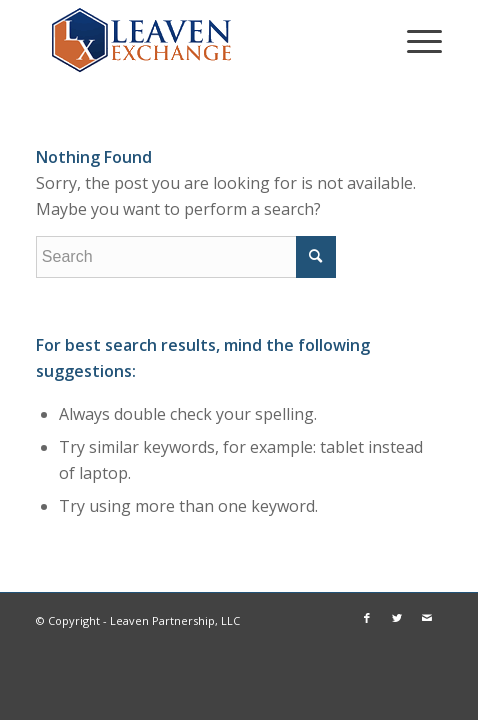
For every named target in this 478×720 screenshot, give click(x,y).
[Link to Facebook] (367, 618)
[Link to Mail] (427, 618)
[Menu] (414, 40)
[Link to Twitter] (397, 618)
